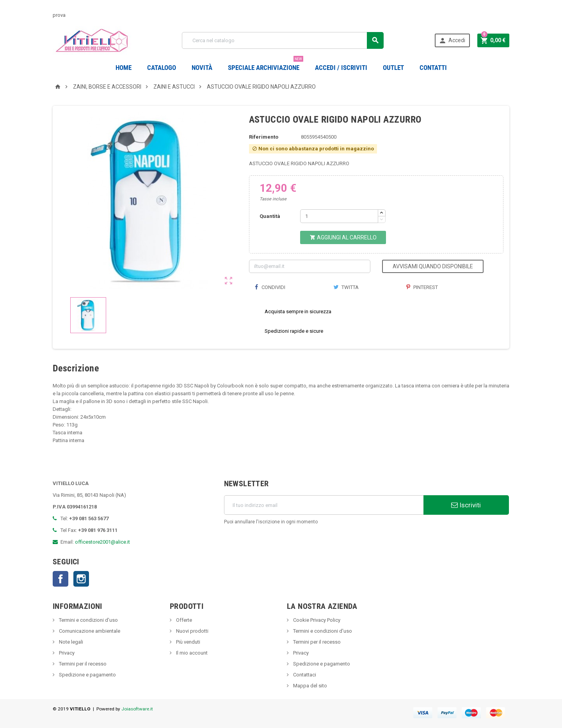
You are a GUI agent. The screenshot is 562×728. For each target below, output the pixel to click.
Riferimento (264, 137)
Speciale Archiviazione (266, 65)
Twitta (346, 287)
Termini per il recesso (82, 664)
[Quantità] (339, 216)
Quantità (270, 216)
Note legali (70, 642)
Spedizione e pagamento (87, 675)
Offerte (183, 620)
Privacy (66, 653)
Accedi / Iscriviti (341, 68)
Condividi (270, 287)
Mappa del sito (309, 686)
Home (124, 68)
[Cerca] (283, 40)
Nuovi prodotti (192, 631)
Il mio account (191, 653)
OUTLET (393, 68)
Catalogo (162, 68)
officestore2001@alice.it (102, 542)
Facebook (60, 579)
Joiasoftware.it (137, 709)
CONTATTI (433, 68)
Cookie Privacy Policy (316, 620)
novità (202, 68)
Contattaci (304, 675)
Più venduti (188, 642)
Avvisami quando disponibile (433, 266)
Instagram (81, 579)
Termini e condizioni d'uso (88, 620)
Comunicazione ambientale (89, 631)
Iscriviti (466, 505)
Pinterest (422, 287)
